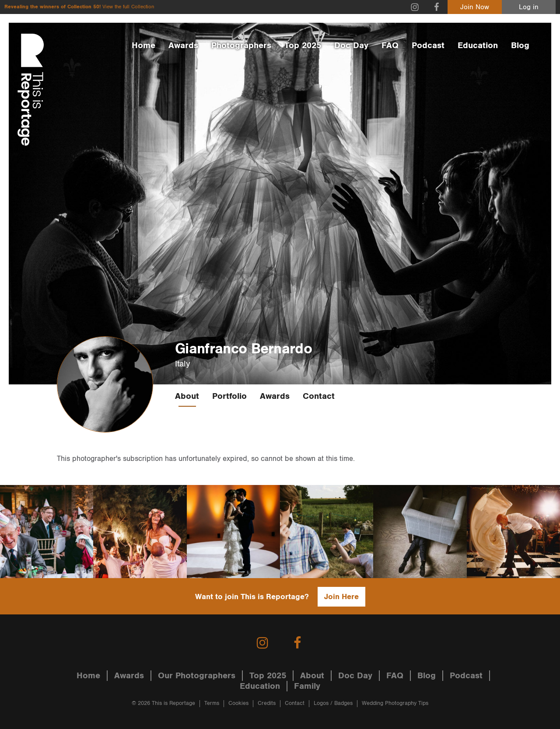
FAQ (390, 45)
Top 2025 (303, 45)
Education (478, 45)
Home (143, 45)
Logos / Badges (333, 703)
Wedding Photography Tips (395, 703)
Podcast (428, 45)
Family (307, 686)
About (187, 396)
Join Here (341, 597)
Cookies (238, 703)
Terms (212, 703)
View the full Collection (128, 7)
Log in (529, 7)
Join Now (475, 7)
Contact (319, 396)
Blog (520, 45)
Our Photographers (197, 676)
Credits (267, 703)
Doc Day (351, 45)
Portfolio (229, 396)
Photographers (241, 45)
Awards (183, 45)
